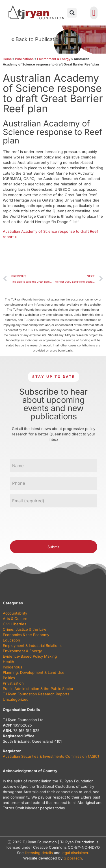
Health (8, 662)
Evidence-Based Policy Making (30, 656)
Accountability (15, 613)
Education (11, 640)
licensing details (39, 853)
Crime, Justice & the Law (25, 629)
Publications (24, 59)
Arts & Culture (15, 619)
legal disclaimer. (75, 853)
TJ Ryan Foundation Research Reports (36, 694)
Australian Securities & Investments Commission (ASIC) (51, 756)
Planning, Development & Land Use (34, 672)
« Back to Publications (38, 39)
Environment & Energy (54, 59)
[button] (72, 13)
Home (7, 59)
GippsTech (73, 858)
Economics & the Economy (26, 635)
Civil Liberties (15, 624)
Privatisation (13, 683)
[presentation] (53, 523)
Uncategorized (16, 699)
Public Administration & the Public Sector (38, 689)
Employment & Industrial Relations (32, 645)
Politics (9, 678)
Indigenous (13, 667)
